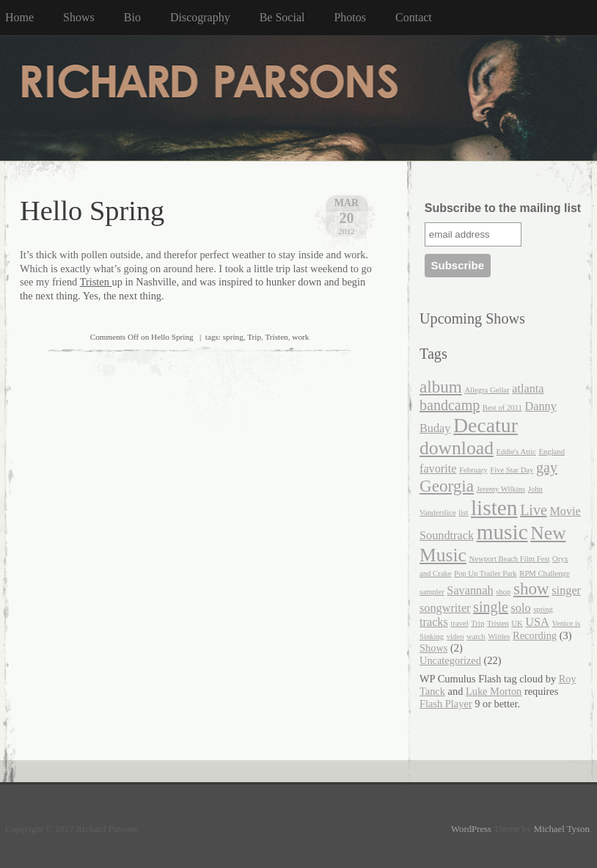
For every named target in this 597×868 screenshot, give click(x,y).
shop (503, 592)
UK (517, 623)
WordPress (471, 829)
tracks (434, 622)
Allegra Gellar (487, 390)
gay (547, 467)
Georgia (447, 486)
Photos (350, 17)
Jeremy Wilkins (501, 489)
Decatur (486, 425)
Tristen (96, 282)
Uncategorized (450, 660)
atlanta (528, 389)
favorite (438, 469)
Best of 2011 (502, 408)
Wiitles (499, 637)
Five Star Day (512, 470)
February (473, 470)
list (463, 513)
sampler (432, 592)
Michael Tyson (562, 829)
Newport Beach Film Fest (510, 559)
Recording (535, 635)
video (455, 637)
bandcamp (450, 405)
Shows (79, 17)
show (531, 588)
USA (537, 622)
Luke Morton (494, 691)
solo (521, 608)
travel (459, 623)
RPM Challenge (544, 573)
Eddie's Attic (516, 452)
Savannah (470, 591)
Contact (414, 17)
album (441, 387)
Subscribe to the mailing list (503, 208)
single (491, 607)
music (502, 532)
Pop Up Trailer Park (486, 573)
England (552, 452)
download (457, 448)
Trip (254, 337)
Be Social (282, 17)
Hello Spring (92, 211)
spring (233, 337)
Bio (132, 17)
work (300, 337)
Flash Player (446, 704)
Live (534, 510)
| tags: (157, 337)
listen (494, 508)
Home (19, 17)
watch (476, 637)
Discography (200, 17)
